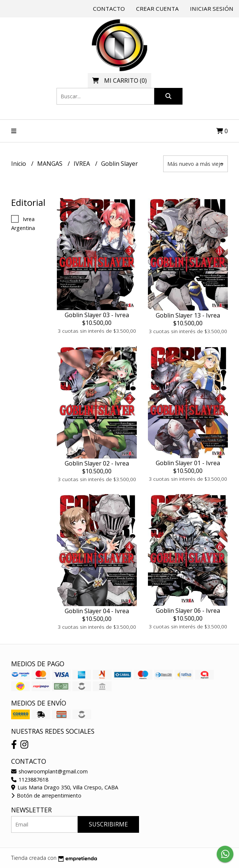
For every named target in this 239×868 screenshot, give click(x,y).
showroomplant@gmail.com (49, 771)
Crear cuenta (157, 9)
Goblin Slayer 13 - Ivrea (188, 315)
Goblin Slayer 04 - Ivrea (97, 611)
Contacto (109, 9)
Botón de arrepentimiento (46, 795)
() (120, 80)
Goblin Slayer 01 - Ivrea (188, 463)
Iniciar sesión (212, 9)
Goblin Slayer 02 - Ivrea (97, 463)
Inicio (19, 164)
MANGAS (51, 164)
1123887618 (30, 780)
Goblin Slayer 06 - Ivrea (188, 611)
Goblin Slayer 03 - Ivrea (97, 315)
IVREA (83, 164)
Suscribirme (108, 824)
